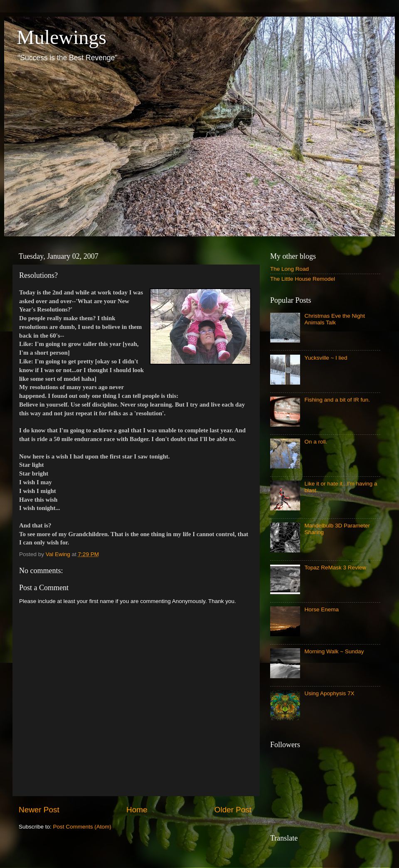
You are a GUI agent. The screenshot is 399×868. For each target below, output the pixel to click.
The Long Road (289, 269)
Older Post (233, 810)
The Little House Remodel (303, 279)
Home (137, 810)
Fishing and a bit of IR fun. (337, 400)
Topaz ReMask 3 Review (335, 568)
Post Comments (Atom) (82, 827)
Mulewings (62, 37)
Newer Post (39, 810)
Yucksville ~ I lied (326, 358)
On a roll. (316, 442)
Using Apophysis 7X (329, 693)
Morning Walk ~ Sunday (334, 651)
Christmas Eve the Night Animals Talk (335, 319)
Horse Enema (321, 609)
